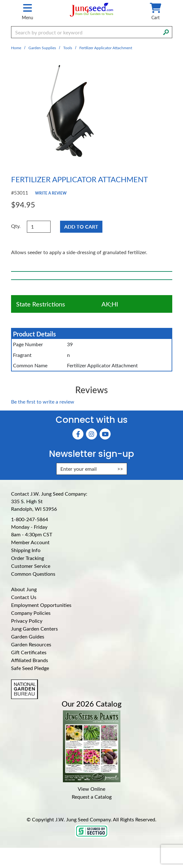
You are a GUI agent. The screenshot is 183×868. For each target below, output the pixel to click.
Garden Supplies (42, 48)
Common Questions (33, 574)
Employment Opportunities (41, 605)
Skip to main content (0, 0)
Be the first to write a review (43, 402)
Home (16, 48)
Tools (68, 48)
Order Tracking (27, 558)
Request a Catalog (92, 797)
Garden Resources (31, 644)
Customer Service (31, 566)
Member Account (30, 542)
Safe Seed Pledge (30, 668)
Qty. (16, 226)
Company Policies (31, 613)
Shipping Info (26, 550)
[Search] (166, 32)
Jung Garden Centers (34, 629)
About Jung (24, 589)
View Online (91, 789)
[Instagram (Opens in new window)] (91, 434)
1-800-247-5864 (30, 519)
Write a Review (51, 193)
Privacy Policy (27, 621)
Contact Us (24, 597)
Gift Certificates (29, 652)
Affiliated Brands (30, 660)
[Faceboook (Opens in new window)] (78, 434)
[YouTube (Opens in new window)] (105, 434)
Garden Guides (28, 636)
